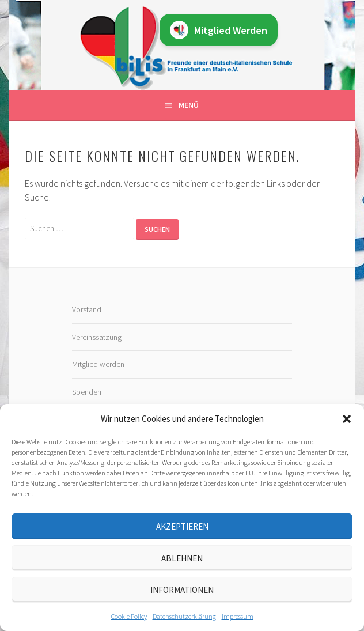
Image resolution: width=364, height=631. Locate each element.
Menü (189, 105)
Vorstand (87, 309)
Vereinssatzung (97, 337)
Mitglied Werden (219, 30)
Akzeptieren (182, 526)
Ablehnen (182, 558)
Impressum (238, 616)
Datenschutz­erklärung (184, 616)
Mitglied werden (98, 364)
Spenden (87, 392)
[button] (347, 419)
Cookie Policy (129, 616)
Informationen (182, 590)
